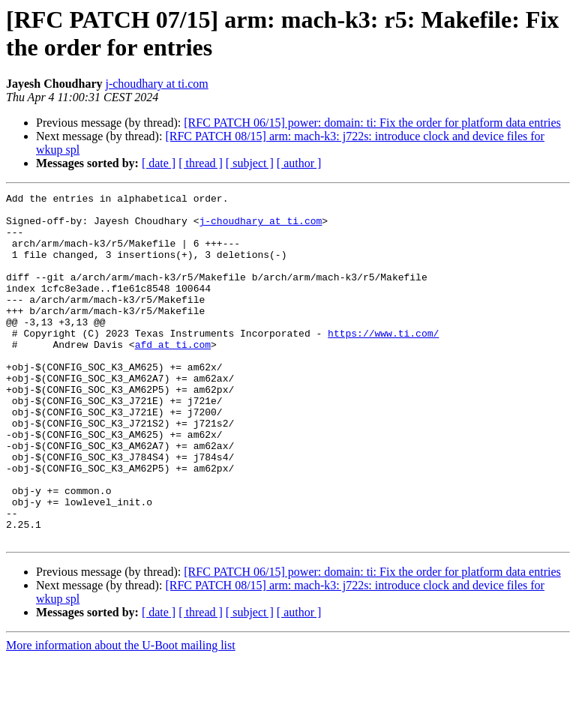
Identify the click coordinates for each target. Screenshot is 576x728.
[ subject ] (250, 163)
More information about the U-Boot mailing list (121, 715)
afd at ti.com (173, 376)
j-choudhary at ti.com (156, 84)
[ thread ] (201, 163)
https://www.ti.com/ (383, 362)
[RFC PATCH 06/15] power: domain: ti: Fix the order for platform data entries (372, 123)
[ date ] (159, 163)
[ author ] (299, 163)
